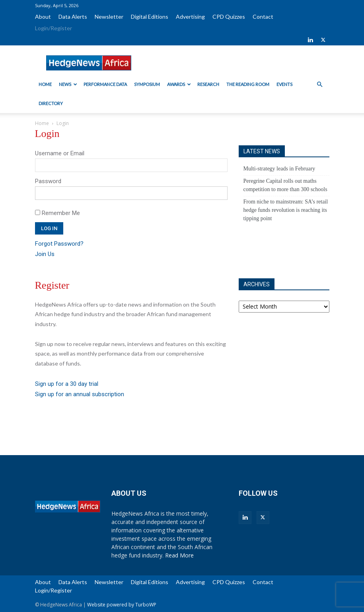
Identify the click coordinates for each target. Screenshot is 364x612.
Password (48, 181)
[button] (320, 85)
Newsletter (109, 17)
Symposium (147, 84)
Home (45, 84)
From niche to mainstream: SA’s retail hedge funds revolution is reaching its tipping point (286, 210)
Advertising (190, 17)
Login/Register (54, 28)
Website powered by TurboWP (122, 605)
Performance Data (105, 84)
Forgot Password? (59, 244)
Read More (179, 555)
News (68, 84)
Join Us (45, 254)
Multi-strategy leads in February (279, 169)
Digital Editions (150, 17)
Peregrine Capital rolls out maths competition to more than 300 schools (285, 185)
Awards (179, 84)
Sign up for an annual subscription (80, 394)
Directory (51, 103)
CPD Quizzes (229, 17)
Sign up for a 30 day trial (67, 384)
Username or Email (60, 153)
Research (208, 84)
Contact (263, 17)
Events (284, 84)
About (43, 17)
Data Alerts (73, 17)
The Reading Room (248, 84)
